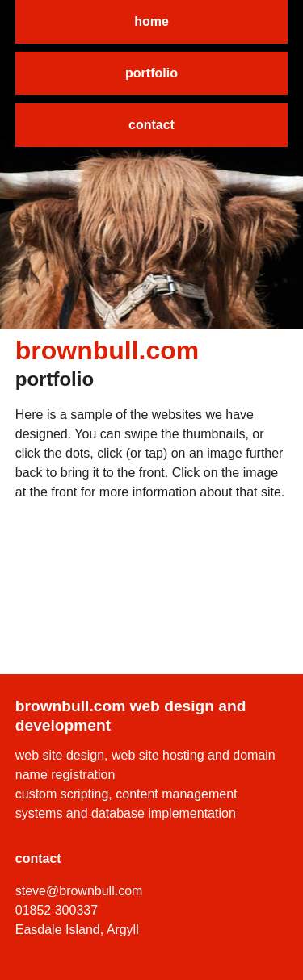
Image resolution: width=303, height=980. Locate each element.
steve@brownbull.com (79, 891)
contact (151, 125)
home (151, 21)
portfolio (151, 73)
